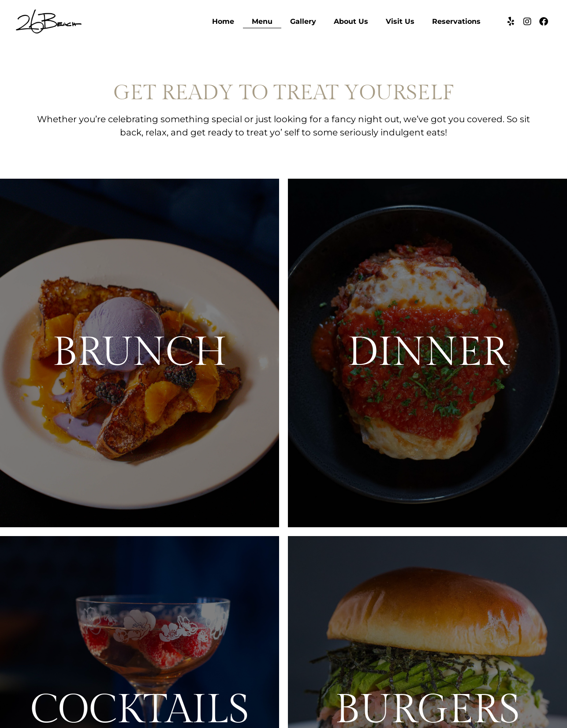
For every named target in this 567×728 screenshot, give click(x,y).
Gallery (303, 21)
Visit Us (400, 21)
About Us (351, 21)
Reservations (456, 21)
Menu (262, 21)
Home (223, 21)
